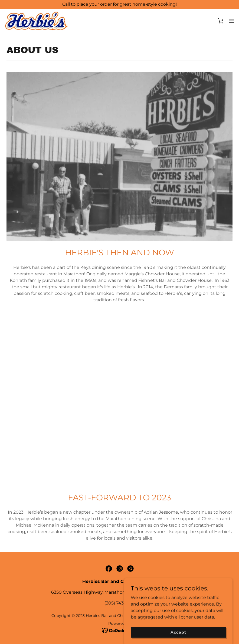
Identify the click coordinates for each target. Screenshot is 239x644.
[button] (231, 21)
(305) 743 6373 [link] (120, 603)
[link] (37, 21)
